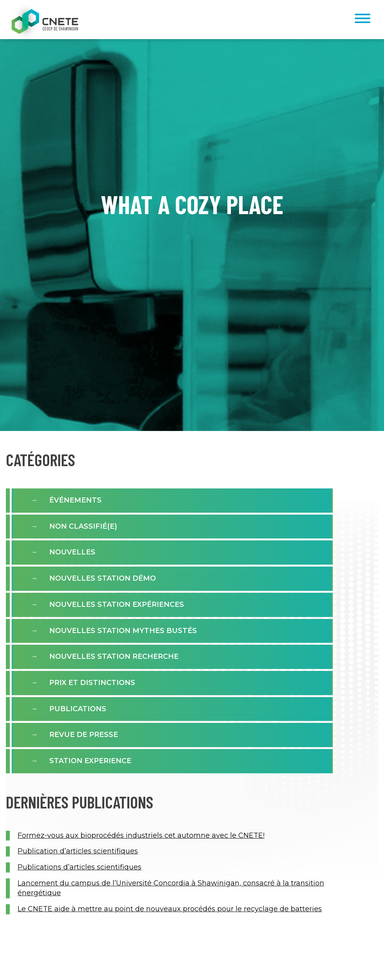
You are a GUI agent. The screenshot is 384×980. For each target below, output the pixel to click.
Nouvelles (72, 552)
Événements (75, 500)
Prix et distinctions (92, 683)
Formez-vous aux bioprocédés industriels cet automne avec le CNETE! (141, 835)
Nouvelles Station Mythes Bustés (123, 631)
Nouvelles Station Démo (103, 578)
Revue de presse (84, 735)
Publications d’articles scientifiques (79, 867)
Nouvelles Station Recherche (114, 656)
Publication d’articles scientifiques (78, 851)
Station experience (90, 761)
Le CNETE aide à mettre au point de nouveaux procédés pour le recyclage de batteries (170, 909)
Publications (78, 709)
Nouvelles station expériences (117, 604)
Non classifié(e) (83, 526)
